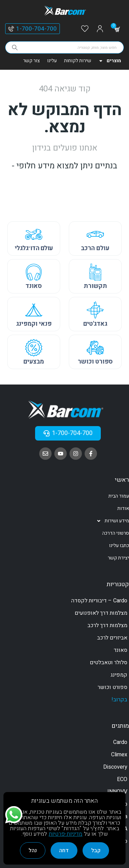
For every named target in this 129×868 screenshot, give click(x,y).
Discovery (115, 767)
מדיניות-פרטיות (66, 834)
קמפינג (119, 675)
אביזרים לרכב (112, 638)
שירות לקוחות (78, 61)
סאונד (34, 286)
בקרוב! (119, 700)
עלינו (52, 61)
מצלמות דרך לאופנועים (101, 613)
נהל (33, 850)
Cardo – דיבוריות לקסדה (99, 601)
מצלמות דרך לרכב (107, 625)
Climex (119, 755)
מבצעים (34, 362)
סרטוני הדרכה (116, 533)
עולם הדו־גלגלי (34, 248)
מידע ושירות (113, 521)
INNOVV (117, 792)
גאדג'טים (95, 324)
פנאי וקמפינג (34, 324)
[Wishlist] (85, 29)
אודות (123, 508)
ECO (122, 779)
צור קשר (31, 61)
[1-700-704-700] (11, 29)
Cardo (120, 742)
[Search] (15, 47)
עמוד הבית (119, 496)
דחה (64, 850)
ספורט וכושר (95, 362)
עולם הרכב (95, 248)
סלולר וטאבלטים (109, 663)
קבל (96, 850)
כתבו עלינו (119, 546)
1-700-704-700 (36, 29)
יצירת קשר (118, 558)
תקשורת (95, 286)
